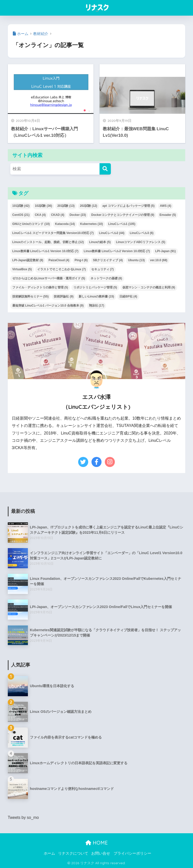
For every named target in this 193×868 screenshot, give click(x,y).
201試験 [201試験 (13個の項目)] (66, 206)
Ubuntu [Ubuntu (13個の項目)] (136, 260)
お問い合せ (101, 853)
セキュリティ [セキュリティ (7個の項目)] (103, 269)
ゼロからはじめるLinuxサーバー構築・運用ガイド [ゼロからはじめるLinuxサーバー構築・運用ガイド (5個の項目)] (49, 278)
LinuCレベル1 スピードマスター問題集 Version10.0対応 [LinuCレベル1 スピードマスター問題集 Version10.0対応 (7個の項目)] (53, 233)
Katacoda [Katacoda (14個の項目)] (65, 224)
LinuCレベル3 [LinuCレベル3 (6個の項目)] (142, 233)
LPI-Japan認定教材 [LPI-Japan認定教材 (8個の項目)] (28, 260)
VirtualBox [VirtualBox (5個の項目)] (22, 269)
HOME (97, 843)
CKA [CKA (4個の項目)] (40, 215)
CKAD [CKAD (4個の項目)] (58, 215)
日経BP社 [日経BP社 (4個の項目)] (128, 296)
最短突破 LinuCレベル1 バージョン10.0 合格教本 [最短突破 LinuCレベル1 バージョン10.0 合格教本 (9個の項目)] (48, 306)
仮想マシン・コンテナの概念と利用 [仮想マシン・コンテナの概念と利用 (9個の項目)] (149, 287)
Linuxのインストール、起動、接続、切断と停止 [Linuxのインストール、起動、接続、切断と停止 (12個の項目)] (48, 242)
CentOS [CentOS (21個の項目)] (21, 215)
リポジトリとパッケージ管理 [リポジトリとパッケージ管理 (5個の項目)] (95, 287)
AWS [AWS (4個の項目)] (165, 206)
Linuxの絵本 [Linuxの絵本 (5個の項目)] (100, 242)
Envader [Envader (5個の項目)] (168, 215)
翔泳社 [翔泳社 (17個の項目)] (97, 306)
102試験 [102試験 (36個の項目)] (43, 206)
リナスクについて (73, 853)
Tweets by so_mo (23, 817)
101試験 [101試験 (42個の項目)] (21, 206)
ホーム (49, 853)
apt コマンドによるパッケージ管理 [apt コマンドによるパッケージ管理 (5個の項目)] (129, 206)
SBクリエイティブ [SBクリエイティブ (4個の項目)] (108, 260)
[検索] (105, 169)
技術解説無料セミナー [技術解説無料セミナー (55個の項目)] (31, 296)
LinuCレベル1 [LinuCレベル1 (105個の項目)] (122, 224)
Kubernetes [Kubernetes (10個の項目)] (92, 224)
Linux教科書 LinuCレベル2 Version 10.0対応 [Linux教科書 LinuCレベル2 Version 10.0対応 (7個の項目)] (117, 251)
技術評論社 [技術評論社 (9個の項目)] (64, 296)
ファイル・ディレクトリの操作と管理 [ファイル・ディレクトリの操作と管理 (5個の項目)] (40, 287)
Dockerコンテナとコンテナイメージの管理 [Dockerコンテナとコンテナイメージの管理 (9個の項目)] (123, 215)
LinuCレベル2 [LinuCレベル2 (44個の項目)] (112, 233)
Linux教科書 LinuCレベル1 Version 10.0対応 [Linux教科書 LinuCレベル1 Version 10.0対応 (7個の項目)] (45, 251)
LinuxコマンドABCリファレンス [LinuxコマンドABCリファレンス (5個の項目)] (140, 242)
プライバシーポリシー (132, 853)
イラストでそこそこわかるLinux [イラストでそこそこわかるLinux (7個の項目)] (62, 269)
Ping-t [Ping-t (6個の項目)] (81, 260)
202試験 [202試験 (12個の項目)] (89, 206)
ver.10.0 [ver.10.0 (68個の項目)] (159, 260)
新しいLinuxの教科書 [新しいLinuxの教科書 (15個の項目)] (96, 296)
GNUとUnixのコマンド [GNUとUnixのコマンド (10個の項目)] (31, 224)
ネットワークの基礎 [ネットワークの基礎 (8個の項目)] (106, 278)
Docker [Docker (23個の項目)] (78, 215)
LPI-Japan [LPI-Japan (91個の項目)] (165, 251)
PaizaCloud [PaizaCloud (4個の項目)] (59, 260)
